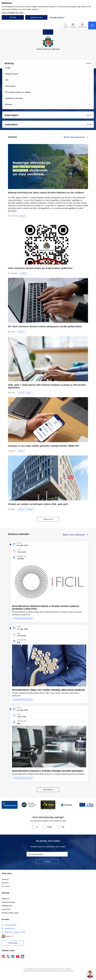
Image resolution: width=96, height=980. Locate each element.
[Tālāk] (91, 805)
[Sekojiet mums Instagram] (3, 957)
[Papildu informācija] (12, 936)
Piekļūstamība (7, 906)
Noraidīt (13, 17)
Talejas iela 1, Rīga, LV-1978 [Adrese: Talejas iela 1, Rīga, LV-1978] (15, 932)
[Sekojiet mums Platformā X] (8, 957)
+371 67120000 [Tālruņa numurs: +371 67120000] (10, 925)
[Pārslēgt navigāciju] (92, 25)
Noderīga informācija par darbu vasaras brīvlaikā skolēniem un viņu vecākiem (46, 193)
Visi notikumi (48, 790)
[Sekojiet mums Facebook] (13, 957)
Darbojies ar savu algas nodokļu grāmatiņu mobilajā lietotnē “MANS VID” (44, 446)
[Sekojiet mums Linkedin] (22, 957)
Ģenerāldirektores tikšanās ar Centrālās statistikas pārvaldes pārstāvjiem (48, 771)
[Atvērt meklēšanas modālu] (66, 26)
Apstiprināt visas (36, 17)
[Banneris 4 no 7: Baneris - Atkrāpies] (48, 805)
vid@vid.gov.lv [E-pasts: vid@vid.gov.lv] (10, 929)
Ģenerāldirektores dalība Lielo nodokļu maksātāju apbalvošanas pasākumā (48, 690)
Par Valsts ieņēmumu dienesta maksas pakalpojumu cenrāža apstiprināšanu (45, 326)
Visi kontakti (13, 943)
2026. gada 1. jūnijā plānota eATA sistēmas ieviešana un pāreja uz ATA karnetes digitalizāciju (47, 386)
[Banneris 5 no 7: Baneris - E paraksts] (67, 805)
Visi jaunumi (48, 519)
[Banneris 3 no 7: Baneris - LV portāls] (29, 805)
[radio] (35, 827)
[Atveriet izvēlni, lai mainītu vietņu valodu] (73, 26)
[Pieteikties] (47, 862)
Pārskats (30, 509)
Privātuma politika (8, 902)
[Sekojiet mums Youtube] (18, 956)
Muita (29, 393)
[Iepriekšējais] (5, 805)
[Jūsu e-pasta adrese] (47, 854)
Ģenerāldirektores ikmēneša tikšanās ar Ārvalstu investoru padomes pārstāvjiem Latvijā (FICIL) (46, 607)
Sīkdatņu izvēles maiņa (10, 913)
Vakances (5, 879)
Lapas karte (6, 909)
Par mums (5, 886)
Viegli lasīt (5, 899)
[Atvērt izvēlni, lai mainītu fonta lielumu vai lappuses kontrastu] (82, 26)
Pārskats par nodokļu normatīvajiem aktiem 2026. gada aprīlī (38, 504)
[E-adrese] (6, 936)
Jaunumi (22, 216)
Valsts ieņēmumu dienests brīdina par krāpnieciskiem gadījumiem (40, 268)
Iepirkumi (5, 883)
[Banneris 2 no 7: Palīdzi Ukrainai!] (10, 805)
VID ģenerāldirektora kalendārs (23, 618)
